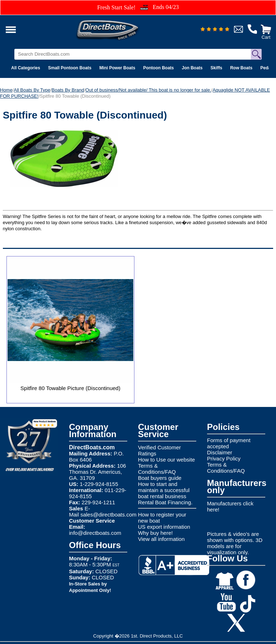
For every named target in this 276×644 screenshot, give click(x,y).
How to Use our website (166, 460)
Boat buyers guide (160, 478)
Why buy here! (155, 533)
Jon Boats (192, 68)
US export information (164, 527)
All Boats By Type (32, 90)
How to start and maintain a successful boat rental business (164, 490)
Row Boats (241, 68)
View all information (161, 539)
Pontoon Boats (158, 68)
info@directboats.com (95, 533)
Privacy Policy (224, 458)
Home (6, 90)
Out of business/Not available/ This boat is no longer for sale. (148, 90)
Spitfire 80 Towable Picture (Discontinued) (70, 388)
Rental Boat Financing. (165, 502)
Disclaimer (220, 452)
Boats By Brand (68, 90)
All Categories (26, 68)
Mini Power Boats (117, 68)
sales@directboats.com (109, 515)
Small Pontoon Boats (70, 68)
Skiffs (217, 68)
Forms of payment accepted (229, 443)
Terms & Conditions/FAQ (157, 469)
